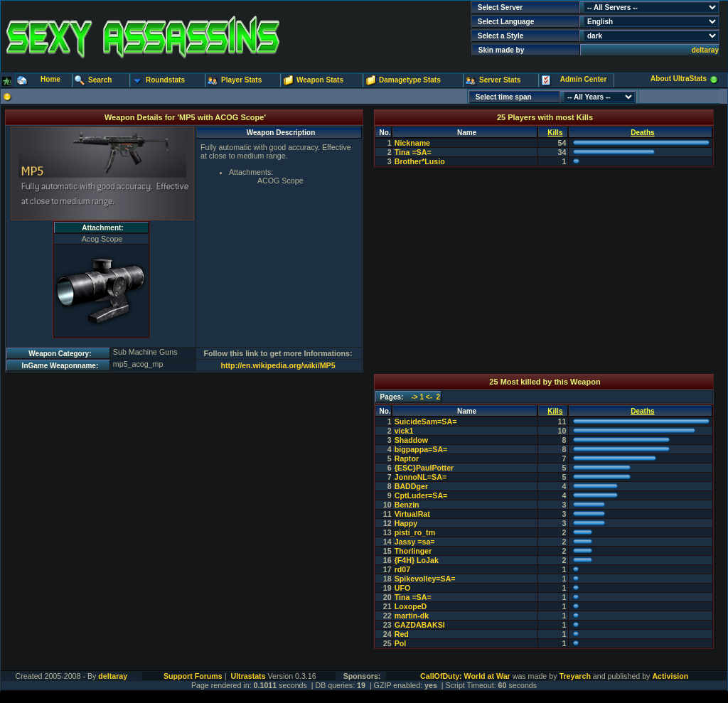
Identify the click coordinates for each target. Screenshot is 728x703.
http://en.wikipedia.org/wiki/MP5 (278, 365)
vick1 (404, 431)
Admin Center (584, 79)
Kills (555, 133)
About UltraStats (679, 79)
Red (402, 634)
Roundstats (165, 80)
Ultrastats (248, 676)
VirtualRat (412, 514)
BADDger (411, 486)
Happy (406, 523)
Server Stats (500, 80)
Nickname (412, 143)
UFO (403, 588)
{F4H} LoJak (417, 560)
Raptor (407, 458)
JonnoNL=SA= (421, 477)
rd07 (403, 569)
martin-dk (412, 616)
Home (50, 79)
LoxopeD (411, 606)
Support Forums (193, 676)
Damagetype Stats (410, 80)
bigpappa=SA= (421, 449)
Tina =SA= (413, 152)
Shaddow (411, 440)
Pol (401, 643)
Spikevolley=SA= (425, 579)
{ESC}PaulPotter (424, 468)
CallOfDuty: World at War (465, 676)
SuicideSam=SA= (426, 422)
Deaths (642, 133)
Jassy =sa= (415, 542)
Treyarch (574, 676)
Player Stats (241, 80)
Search (100, 80)
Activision (670, 676)
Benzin (407, 505)
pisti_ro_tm (415, 532)
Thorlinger (413, 551)
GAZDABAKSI (420, 625)
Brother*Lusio (420, 161)
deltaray (705, 50)
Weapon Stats (320, 80)
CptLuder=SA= (421, 495)
